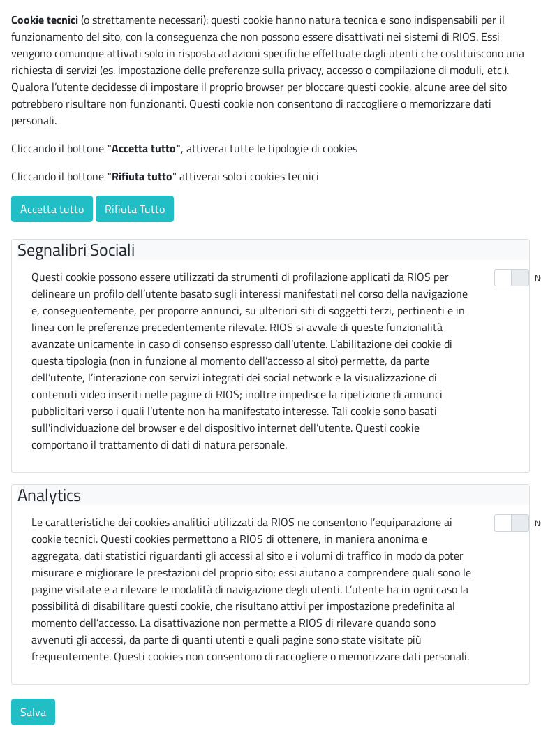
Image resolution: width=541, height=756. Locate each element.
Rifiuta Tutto (135, 209)
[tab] (273, 250)
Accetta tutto (52, 209)
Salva (33, 712)
